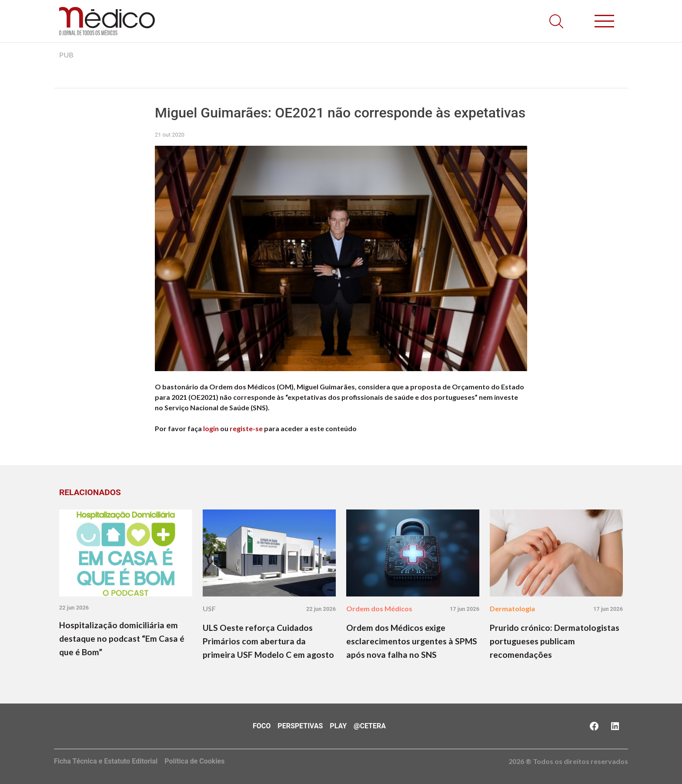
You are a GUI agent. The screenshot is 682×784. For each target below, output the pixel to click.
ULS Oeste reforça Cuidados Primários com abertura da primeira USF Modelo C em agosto (268, 641)
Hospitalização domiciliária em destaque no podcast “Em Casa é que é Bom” (122, 638)
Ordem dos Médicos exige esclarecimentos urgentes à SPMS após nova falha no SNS (412, 641)
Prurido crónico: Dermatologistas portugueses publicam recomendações (555, 641)
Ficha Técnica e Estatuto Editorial (106, 761)
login (211, 428)
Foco (262, 726)
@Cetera (370, 726)
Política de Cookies (194, 761)
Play (338, 726)
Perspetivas (300, 726)
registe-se (246, 428)
